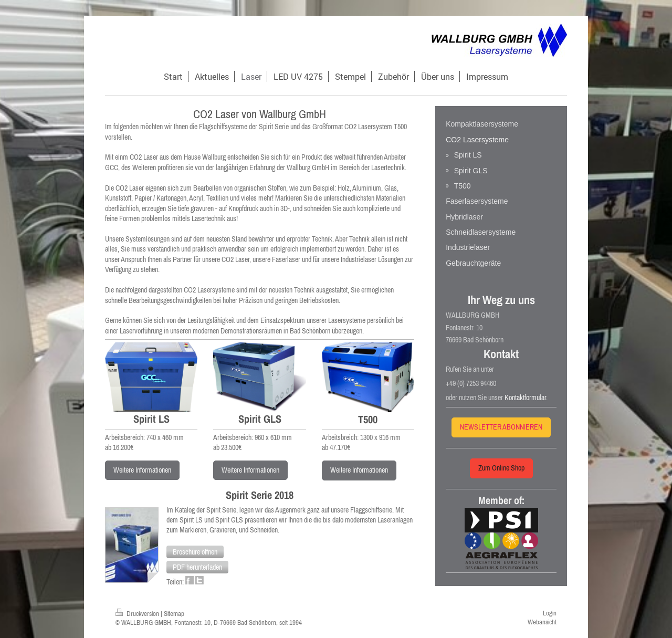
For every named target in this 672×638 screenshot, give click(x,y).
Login (550, 613)
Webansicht (542, 622)
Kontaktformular (525, 398)
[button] (195, 552)
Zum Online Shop (501, 468)
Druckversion (138, 614)
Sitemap (174, 614)
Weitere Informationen (142, 470)
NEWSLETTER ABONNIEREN (501, 427)
